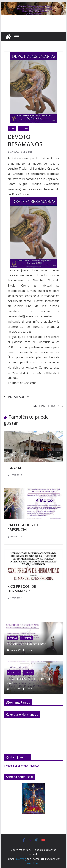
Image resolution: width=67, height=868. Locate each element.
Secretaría (38, 638)
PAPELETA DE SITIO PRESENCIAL (24, 527)
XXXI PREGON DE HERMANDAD (22, 589)
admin (29, 152)
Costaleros (26, 673)
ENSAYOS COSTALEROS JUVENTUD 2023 (42, 681)
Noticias (24, 129)
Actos (12, 129)
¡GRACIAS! (16, 468)
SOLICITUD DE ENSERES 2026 (38, 644)
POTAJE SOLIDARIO (19, 397)
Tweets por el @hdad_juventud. (22, 766)
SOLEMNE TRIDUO (48, 406)
